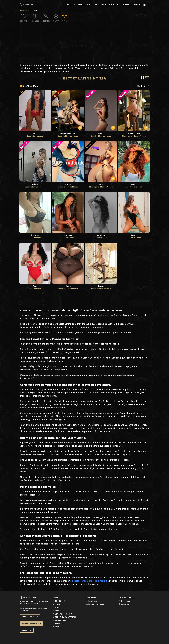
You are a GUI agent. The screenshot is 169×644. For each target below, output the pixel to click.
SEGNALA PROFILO (63, 614)
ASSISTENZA (27, 630)
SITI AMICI (60, 624)
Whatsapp (92, 601)
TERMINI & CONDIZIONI (66, 617)
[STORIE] (89, 5)
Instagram (125, 604)
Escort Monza (79, 581)
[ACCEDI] (137, 5)
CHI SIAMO (60, 601)
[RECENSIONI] (101, 5)
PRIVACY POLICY (62, 620)
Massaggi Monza (98, 581)
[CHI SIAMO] (114, 5)
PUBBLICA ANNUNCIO (30, 617)
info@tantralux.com (97, 604)
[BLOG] (81, 5)
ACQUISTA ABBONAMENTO (31, 623)
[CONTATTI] (127, 5)
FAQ (57, 611)
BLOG (58, 627)
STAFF (58, 607)
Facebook (126, 601)
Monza (29, 11)
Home (22, 11)
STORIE (58, 604)
